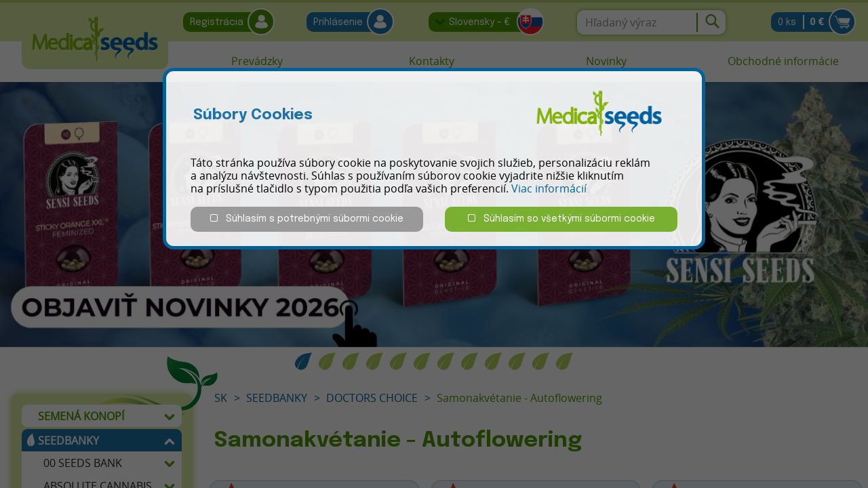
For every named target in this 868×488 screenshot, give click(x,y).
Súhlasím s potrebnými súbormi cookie (307, 219)
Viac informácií (549, 188)
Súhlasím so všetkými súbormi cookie (561, 219)
